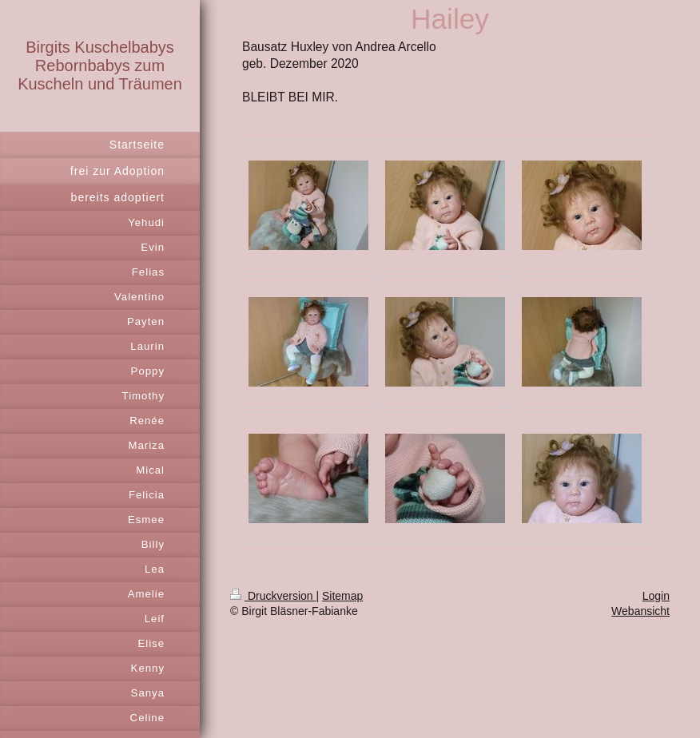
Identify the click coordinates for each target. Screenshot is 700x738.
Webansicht (640, 611)
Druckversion (273, 596)
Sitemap (342, 596)
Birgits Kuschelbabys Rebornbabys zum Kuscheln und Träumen (100, 65)
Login (656, 596)
